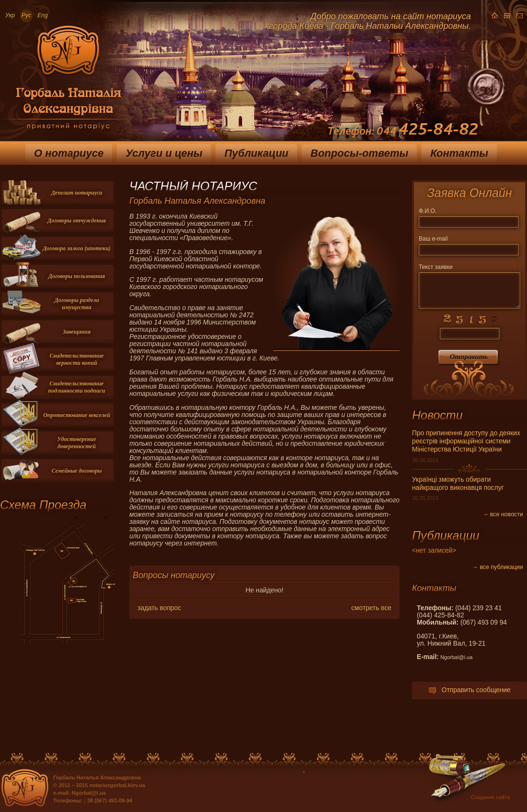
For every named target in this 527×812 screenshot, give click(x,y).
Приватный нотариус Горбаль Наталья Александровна (63, 81)
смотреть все (371, 608)
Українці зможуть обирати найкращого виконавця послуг (458, 484)
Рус (26, 15)
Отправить (469, 357)
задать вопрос (159, 608)
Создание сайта (490, 797)
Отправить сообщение (469, 690)
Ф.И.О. (467, 211)
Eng (42, 15)
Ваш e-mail (467, 239)
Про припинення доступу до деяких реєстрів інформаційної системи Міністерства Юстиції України (466, 441)
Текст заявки (467, 267)
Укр (10, 15)
